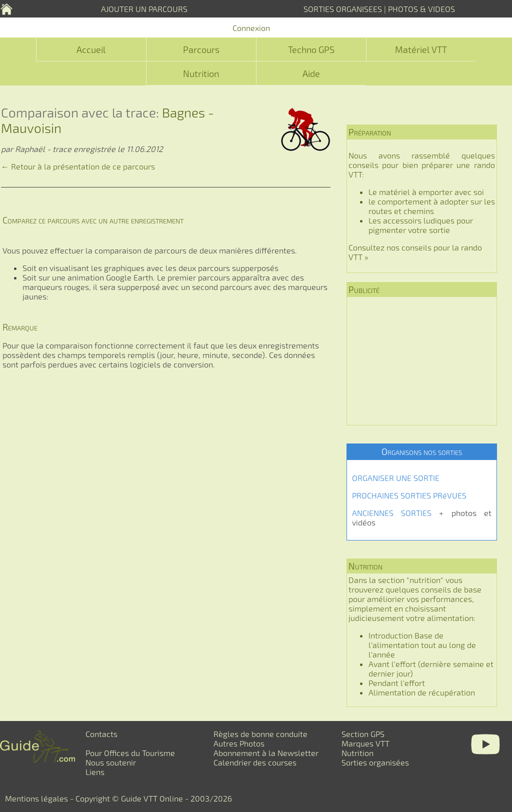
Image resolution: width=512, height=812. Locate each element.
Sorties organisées (375, 762)
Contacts (101, 734)
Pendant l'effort (397, 683)
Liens (95, 772)
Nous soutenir (111, 762)
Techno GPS (311, 49)
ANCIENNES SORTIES (392, 513)
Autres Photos (239, 743)
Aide (311, 73)
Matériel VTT (421, 49)
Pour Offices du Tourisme (130, 753)
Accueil (91, 49)
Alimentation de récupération (422, 692)
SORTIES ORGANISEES (343, 9)
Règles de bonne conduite (260, 734)
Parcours (201, 49)
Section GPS (363, 734)
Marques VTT (365, 743)
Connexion (251, 28)
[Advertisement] (422, 361)
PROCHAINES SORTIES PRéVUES (409, 495)
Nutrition (201, 73)
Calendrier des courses (255, 762)
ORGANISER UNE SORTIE (396, 478)
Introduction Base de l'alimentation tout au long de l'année (422, 645)
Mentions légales (36, 798)
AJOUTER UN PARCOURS (144, 9)
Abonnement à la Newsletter (266, 753)
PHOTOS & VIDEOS (421, 9)
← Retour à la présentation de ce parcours (78, 166)
